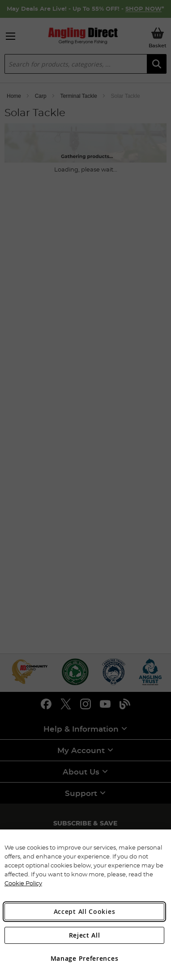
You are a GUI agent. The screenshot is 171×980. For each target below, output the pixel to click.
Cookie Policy (23, 883)
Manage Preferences (85, 958)
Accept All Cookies (85, 911)
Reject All (85, 935)
